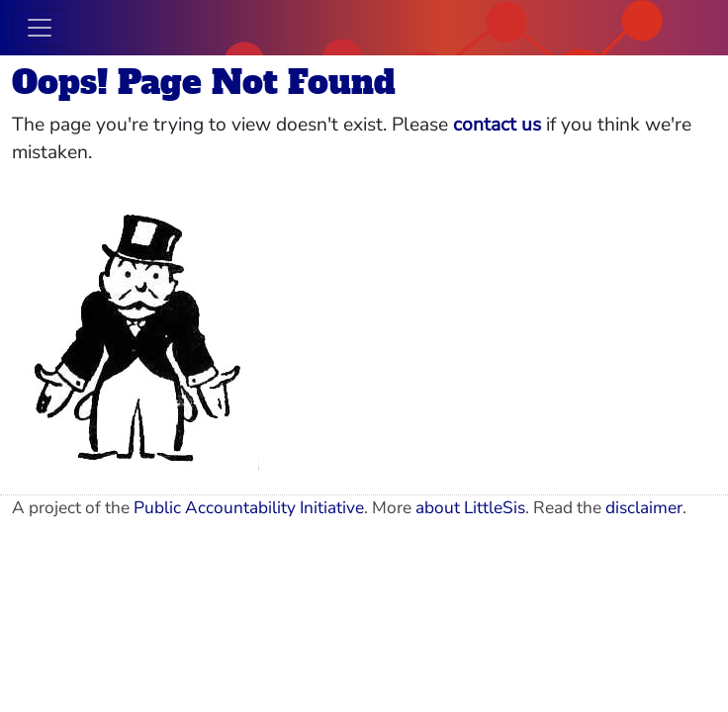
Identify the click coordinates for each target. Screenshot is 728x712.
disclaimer (644, 508)
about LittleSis (470, 508)
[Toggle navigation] (40, 28)
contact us (497, 125)
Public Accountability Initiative (249, 508)
